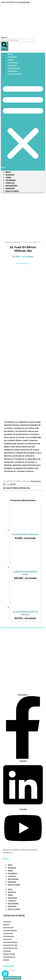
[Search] (5, 46)
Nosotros (10, 175)
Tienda (8, 177)
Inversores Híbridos (10, 901)
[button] (23, 123)
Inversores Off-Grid (10, 904)
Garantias (10, 188)
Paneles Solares (9, 913)
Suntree (13, 443)
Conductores (8, 892)
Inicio (8, 172)
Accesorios (7, 880)
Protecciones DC (15, 201)
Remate (6, 919)
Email (6, 931)
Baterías (6, 883)
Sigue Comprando (15, 976)
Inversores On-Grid (10, 907)
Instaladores (11, 186)
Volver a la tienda (30, 966)
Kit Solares (7, 910)
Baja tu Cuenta (15, 74)
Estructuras (7, 898)
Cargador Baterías (10, 889)
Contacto (10, 183)
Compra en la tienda (14, 874)
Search (4, 37)
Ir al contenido (23, 2)
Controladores (9, 895)
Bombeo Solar (8, 886)
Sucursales (11, 180)
